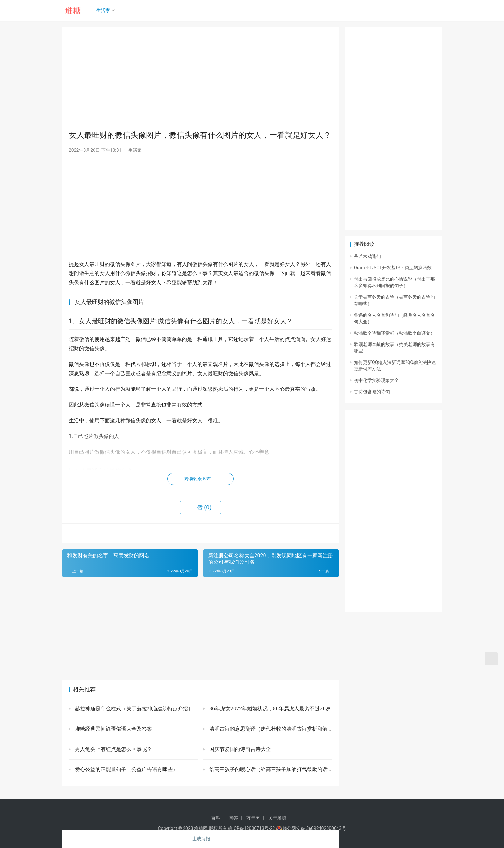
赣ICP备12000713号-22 (251, 828)
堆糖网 (201, 828)
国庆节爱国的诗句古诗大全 (239, 749)
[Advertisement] (201, 78)
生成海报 (197, 839)
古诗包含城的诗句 (372, 392)
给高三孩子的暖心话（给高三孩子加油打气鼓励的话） (270, 769)
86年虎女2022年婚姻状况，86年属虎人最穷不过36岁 (269, 709)
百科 (216, 818)
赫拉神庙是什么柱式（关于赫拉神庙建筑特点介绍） (133, 709)
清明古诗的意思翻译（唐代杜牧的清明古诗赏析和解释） (270, 729)
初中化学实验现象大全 (376, 380)
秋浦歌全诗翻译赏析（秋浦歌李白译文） (394, 333)
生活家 (104, 10)
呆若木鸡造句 (367, 256)
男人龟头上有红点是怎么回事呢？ (113, 749)
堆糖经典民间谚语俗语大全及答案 (113, 729)
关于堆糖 (277, 818)
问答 (233, 818)
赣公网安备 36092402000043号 (311, 828)
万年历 (253, 818)
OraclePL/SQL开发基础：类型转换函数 (393, 268)
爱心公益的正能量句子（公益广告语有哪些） (126, 769)
